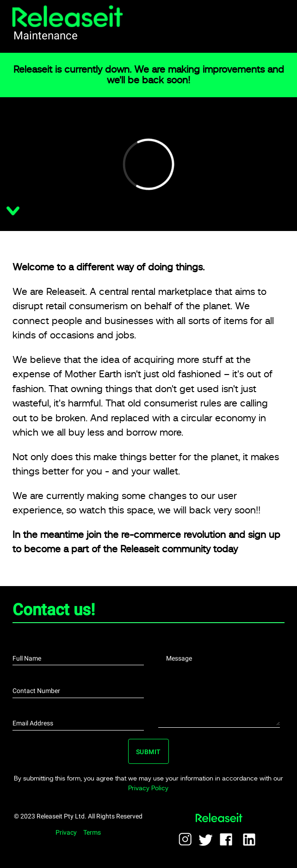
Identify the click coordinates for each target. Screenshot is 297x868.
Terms (92, 832)
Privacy (66, 832)
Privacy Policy (148, 788)
